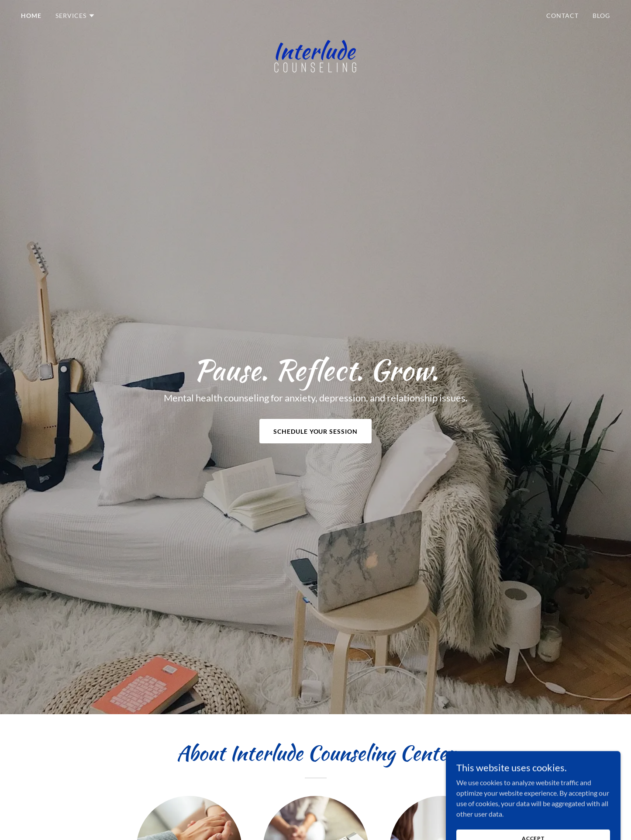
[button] (75, 16)
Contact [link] (562, 16)
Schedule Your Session (316, 431)
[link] (316, 14)
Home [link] (31, 16)
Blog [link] (601, 16)
